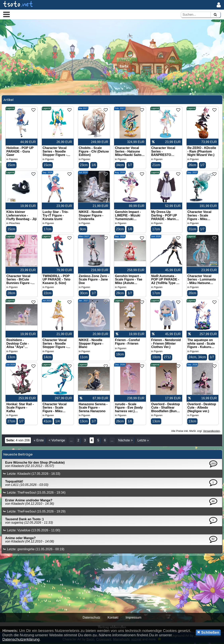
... (71, 442)
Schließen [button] (208, 632)
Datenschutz (91, 619)
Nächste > (125, 442)
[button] (6, 14)
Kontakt (113, 619)
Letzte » (143, 442)
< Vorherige (57, 442)
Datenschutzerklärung (21, 639)
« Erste (39, 442)
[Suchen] (215, 15)
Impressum (134, 619)
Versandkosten (212, 432)
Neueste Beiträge (18, 456)
